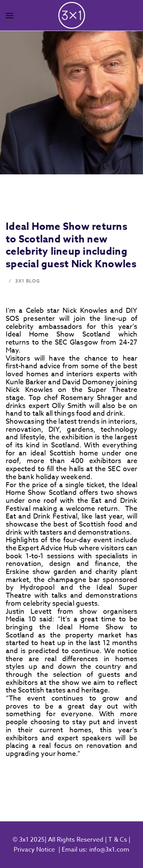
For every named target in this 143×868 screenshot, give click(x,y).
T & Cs (117, 840)
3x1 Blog (28, 281)
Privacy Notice (35, 850)
